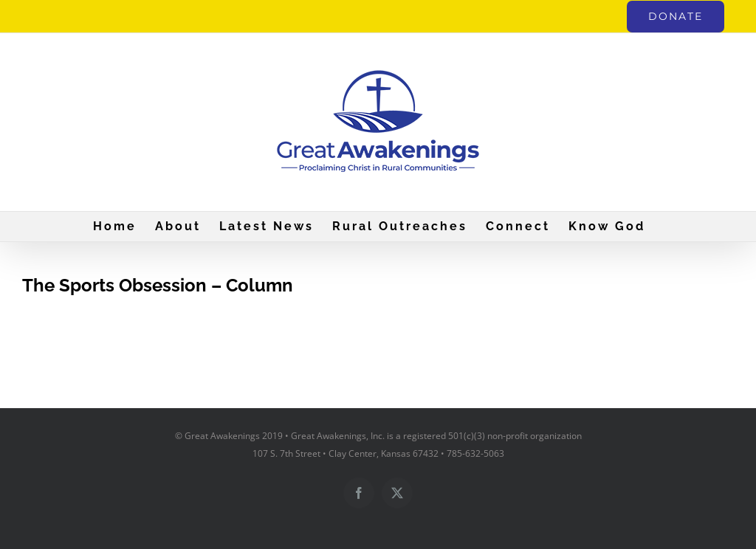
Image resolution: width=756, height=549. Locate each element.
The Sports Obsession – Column (158, 286)
